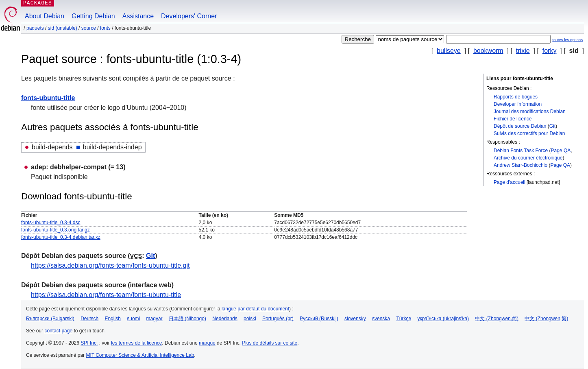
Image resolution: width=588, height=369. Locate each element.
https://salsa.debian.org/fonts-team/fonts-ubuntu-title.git (110, 265)
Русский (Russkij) (319, 319)
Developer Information (518, 104)
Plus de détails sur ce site (270, 343)
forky (550, 51)
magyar (155, 319)
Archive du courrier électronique (528, 158)
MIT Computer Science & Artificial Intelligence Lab (140, 355)
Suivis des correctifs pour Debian (529, 133)
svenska (381, 319)
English (113, 319)
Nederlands (225, 319)
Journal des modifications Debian (530, 111)
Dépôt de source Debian (520, 126)
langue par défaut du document (255, 309)
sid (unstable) (63, 28)
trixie (523, 51)
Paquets (35, 28)
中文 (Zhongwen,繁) (546, 319)
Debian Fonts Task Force (521, 151)
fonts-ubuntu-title (48, 98)
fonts (105, 28)
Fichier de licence (513, 119)
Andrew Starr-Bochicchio (520, 165)
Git (552, 126)
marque (207, 343)
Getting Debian (93, 16)
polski (250, 319)
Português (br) (278, 319)
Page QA (561, 151)
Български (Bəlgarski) (50, 319)
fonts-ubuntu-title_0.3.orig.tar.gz (56, 230)
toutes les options (567, 40)
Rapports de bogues (516, 97)
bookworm (488, 51)
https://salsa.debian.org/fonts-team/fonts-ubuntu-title (106, 295)
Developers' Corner (189, 16)
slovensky (355, 319)
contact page (58, 331)
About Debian (45, 16)
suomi (133, 319)
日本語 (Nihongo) (187, 319)
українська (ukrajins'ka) (443, 319)
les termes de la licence (136, 343)
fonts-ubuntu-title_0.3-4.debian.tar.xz (61, 237)
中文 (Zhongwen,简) (497, 319)
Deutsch (89, 319)
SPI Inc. (89, 343)
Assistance (138, 16)
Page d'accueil (510, 182)
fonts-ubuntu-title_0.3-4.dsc (51, 223)
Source (89, 28)
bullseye (449, 51)
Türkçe (404, 319)
